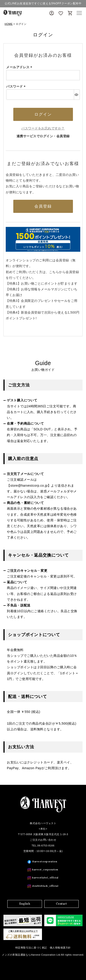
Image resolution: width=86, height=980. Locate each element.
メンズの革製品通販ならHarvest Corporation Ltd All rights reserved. (43, 955)
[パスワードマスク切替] (77, 94)
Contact (61, 904)
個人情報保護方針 (60, 948)
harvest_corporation (45, 870)
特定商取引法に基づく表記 (31, 948)
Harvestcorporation (45, 862)
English (25, 904)
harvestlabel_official (45, 878)
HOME (9, 24)
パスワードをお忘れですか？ (43, 128)
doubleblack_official (45, 886)
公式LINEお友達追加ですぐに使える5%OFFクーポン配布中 (43, 3)
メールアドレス (20, 67)
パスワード (17, 86)
